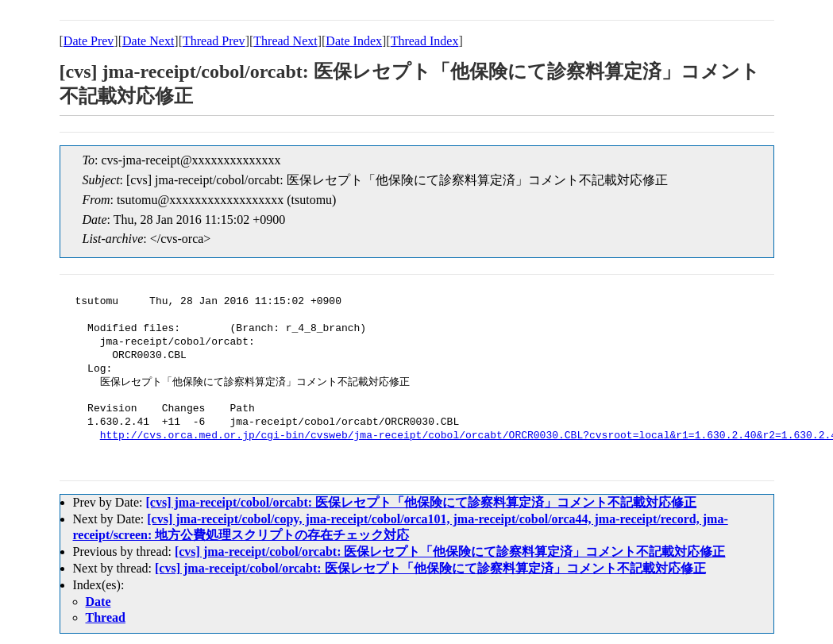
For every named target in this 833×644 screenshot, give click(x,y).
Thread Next (285, 41)
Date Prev (89, 41)
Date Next (148, 41)
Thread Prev (214, 41)
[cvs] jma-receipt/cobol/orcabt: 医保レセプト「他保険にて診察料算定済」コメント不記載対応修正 (421, 502)
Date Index (354, 41)
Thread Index (425, 41)
